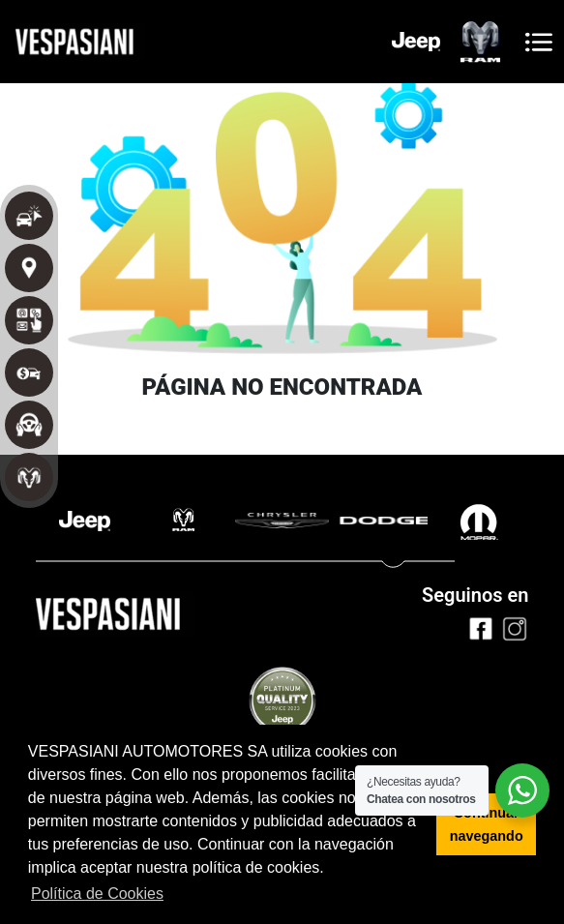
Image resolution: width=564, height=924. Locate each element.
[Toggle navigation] (539, 42)
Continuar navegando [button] (487, 824)
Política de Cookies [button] (97, 894)
